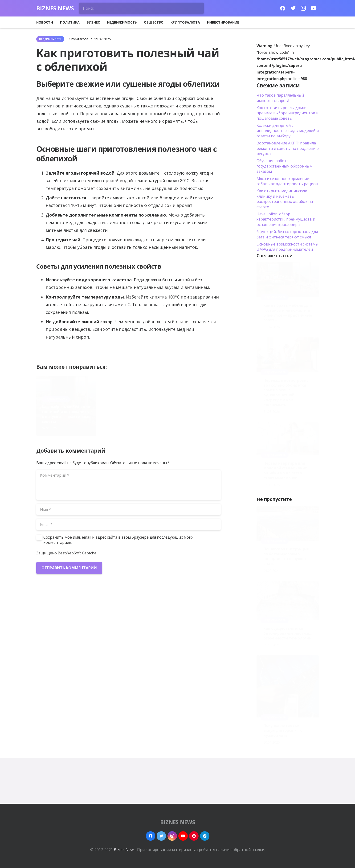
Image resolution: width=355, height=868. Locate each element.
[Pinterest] (194, 836)
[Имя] (129, 509)
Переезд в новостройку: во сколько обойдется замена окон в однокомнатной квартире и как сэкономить (127, 409)
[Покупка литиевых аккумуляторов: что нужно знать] (288, 686)
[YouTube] (314, 8)
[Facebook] (283, 8)
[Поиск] (142, 8)
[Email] (129, 524)
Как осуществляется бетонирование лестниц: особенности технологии (287, 633)
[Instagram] (303, 8)
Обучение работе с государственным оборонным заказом (284, 166)
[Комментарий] (129, 485)
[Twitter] (293, 8)
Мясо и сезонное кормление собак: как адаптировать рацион (287, 181)
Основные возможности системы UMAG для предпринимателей (287, 247)
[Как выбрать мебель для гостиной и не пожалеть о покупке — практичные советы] (288, 280)
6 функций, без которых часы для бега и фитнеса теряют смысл (287, 234)
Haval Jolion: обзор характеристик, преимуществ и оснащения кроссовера (286, 219)
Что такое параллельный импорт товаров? (280, 98)
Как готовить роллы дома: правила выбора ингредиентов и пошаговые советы (288, 113)
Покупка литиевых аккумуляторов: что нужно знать (283, 730)
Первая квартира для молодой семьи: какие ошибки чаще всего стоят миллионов (188, 414)
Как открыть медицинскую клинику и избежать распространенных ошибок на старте (285, 199)
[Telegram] (205, 836)
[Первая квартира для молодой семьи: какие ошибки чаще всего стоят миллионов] (288, 439)
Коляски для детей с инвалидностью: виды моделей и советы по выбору (288, 131)
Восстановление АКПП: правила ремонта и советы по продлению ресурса (288, 148)
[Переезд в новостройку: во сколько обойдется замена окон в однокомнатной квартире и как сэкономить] (288, 355)
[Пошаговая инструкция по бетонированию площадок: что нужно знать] (288, 523)
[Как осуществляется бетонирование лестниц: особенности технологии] (288, 601)
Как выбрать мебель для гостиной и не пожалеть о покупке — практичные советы (66, 414)
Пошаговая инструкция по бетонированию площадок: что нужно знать (286, 556)
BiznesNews (125, 850)
